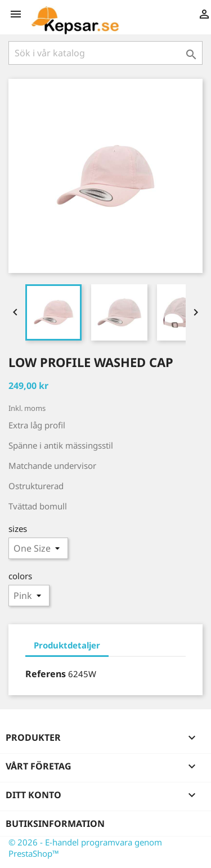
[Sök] (105, 53)
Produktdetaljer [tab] (67, 645)
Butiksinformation (55, 824)
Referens (46, 674)
